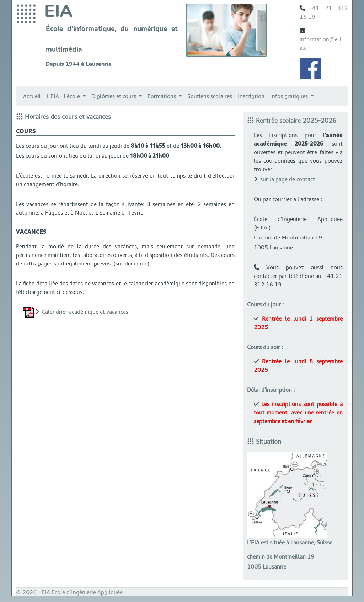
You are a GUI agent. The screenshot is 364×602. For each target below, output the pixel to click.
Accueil (32, 96)
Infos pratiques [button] (290, 96)
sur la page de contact (288, 179)
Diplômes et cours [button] (114, 96)
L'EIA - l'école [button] (64, 96)
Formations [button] (162, 96)
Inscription (251, 96)
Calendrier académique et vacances (85, 312)
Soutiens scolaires (210, 96)
